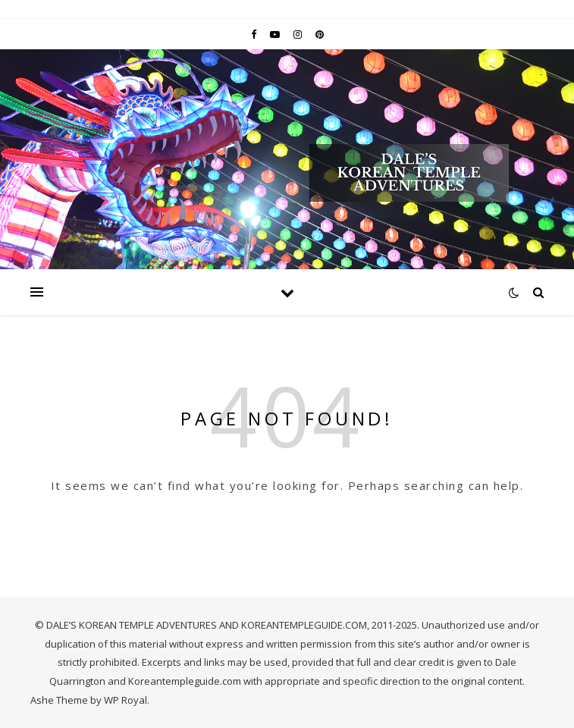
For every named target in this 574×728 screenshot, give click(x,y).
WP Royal (125, 700)
